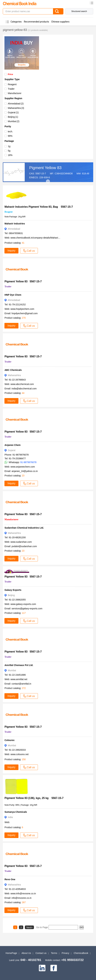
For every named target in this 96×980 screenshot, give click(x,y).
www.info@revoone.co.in (23, 893)
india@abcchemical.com (24, 389)
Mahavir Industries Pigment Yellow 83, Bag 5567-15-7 (39, 207)
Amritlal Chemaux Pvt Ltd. (19, 665)
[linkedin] (42, 968)
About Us (26, 953)
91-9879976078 (28, 462)
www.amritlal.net (19, 679)
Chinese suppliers (60, 22)
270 (24, 318)
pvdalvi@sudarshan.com (24, 546)
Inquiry (11, 251)
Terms (54, 953)
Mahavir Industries (15, 224)
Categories (16, 22)
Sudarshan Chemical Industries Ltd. (24, 528)
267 (24, 902)
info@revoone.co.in (21, 898)
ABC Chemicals (13, 370)
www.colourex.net (20, 754)
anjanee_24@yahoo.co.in (25, 471)
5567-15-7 (41, 174)
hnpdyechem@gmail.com (25, 313)
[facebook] (54, 968)
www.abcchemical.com (22, 384)
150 (24, 759)
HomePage (11, 953)
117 (24, 613)
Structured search (79, 11)
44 (23, 393)
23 (23, 476)
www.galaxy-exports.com (23, 604)
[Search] (58, 11)
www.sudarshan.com (21, 542)
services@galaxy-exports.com (27, 609)
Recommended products (36, 22)
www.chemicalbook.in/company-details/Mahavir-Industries (40, 238)
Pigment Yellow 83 (45, 168)
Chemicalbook (81, 953)
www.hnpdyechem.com (22, 309)
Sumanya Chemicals (16, 812)
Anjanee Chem (12, 445)
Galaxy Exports (13, 590)
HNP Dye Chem (13, 295)
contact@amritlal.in (21, 684)
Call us (29, 251)
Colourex (9, 740)
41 (23, 243)
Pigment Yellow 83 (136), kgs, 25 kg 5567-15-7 (34, 798)
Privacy (65, 953)
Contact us (41, 953)
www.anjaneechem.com (23, 467)
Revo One (10, 879)
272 (24, 688)
